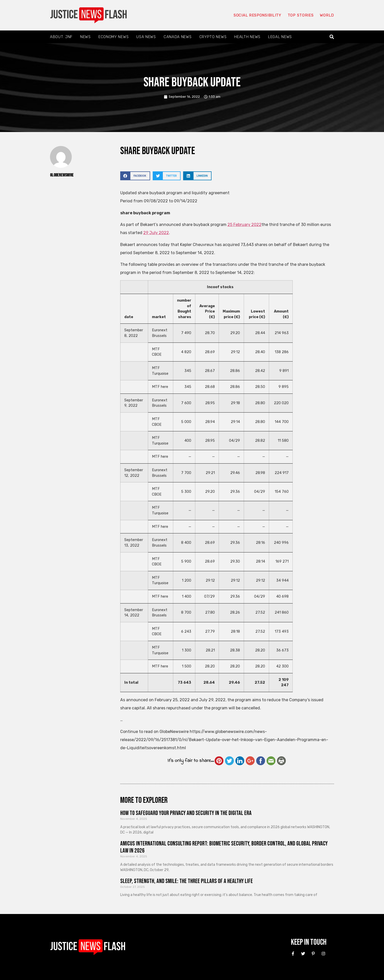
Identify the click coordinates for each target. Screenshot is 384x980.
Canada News (178, 37)
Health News (247, 37)
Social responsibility (257, 15)
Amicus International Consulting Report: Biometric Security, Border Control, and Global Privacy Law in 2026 (224, 847)
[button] (332, 37)
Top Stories (301, 15)
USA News (146, 37)
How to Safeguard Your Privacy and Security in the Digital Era (186, 813)
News (85, 37)
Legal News (280, 37)
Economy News (114, 37)
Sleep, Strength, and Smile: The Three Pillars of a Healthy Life (187, 881)
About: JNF (61, 37)
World (327, 15)
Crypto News (213, 37)
